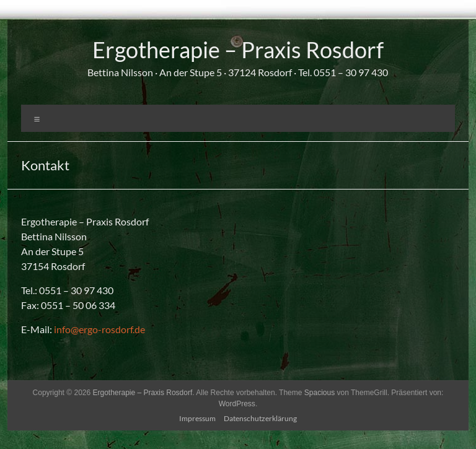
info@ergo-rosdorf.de (99, 329)
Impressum (197, 418)
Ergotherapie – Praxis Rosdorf (238, 50)
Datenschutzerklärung (260, 418)
